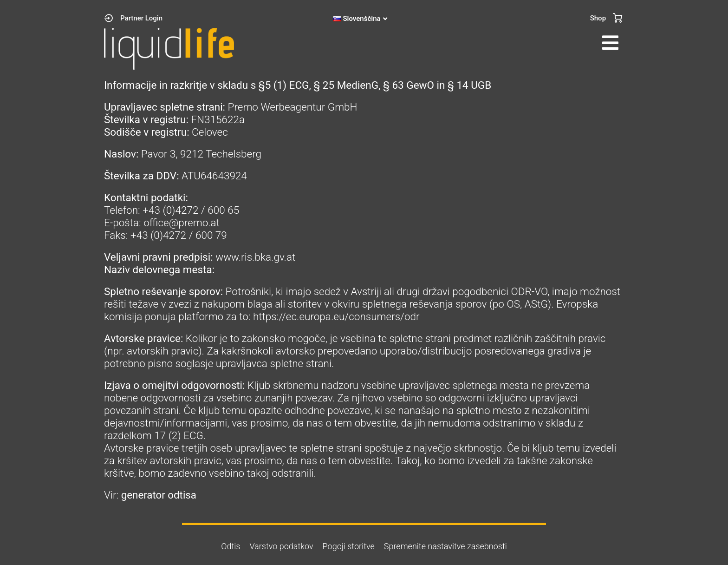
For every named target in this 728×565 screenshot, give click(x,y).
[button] (496, 43)
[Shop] (617, 18)
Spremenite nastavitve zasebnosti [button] (445, 546)
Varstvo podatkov (281, 546)
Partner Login (141, 18)
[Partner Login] (109, 18)
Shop (598, 18)
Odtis (231, 546)
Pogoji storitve (349, 546)
